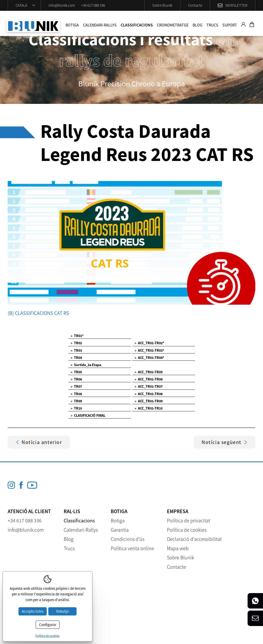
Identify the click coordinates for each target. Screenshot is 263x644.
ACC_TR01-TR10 (149, 408)
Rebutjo (63, 611)
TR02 (76, 343)
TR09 (76, 401)
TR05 (76, 372)
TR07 (76, 386)
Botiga (72, 25)
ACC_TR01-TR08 (149, 394)
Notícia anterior (39, 442)
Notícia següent (225, 442)
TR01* (77, 336)
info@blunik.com (62, 5)
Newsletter (236, 5)
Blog (198, 25)
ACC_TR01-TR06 (149, 379)
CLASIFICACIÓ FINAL (88, 415)
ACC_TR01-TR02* (149, 343)
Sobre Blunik (162, 5)
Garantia (120, 530)
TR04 (76, 358)
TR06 (76, 379)
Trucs (212, 25)
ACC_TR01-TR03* (149, 350)
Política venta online (132, 548)
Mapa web (178, 548)
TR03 (76, 350)
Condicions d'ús (128, 539)
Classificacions (137, 25)
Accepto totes (33, 611)
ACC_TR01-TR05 (149, 372)
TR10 (76, 408)
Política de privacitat (189, 520)
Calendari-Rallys (100, 25)
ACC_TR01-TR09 (149, 401)
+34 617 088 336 (93, 5)
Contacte (195, 5)
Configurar (48, 625)
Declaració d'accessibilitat (194, 539)
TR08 (76, 394)
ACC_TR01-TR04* (149, 358)
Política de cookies (187, 530)
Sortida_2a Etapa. (86, 365)
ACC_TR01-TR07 (149, 386)
